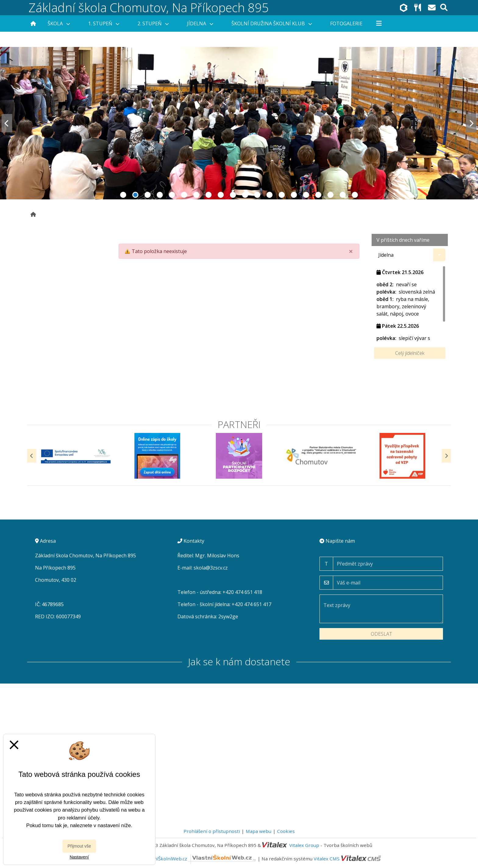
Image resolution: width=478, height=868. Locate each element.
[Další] (446, 456)
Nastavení (79, 857)
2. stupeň (153, 23)
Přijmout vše (79, 846)
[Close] (351, 251)
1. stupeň (104, 23)
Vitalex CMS (327, 859)
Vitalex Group (304, 845)
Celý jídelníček (410, 353)
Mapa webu (259, 831)
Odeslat (381, 634)
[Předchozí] (32, 456)
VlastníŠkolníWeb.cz (200, 859)
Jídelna (200, 23)
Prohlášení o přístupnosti (212, 831)
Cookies (286, 831)
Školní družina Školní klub (272, 23)
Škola (59, 23)
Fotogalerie (346, 23)
